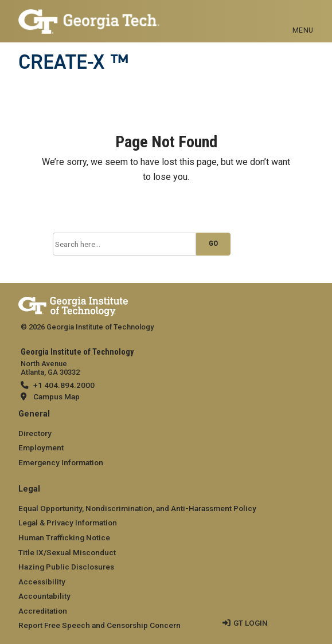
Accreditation (43, 611)
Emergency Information (61, 462)
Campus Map (56, 396)
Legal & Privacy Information (68, 523)
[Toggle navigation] (303, 17)
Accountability (44, 596)
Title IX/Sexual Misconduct (67, 552)
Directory (35, 433)
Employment (41, 447)
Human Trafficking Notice (64, 537)
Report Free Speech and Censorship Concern (99, 625)
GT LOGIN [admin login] (251, 623)
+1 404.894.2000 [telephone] (64, 385)
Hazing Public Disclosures (66, 567)
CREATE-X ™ (73, 62)
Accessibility (42, 582)
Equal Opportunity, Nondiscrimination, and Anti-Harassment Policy (137, 508)
